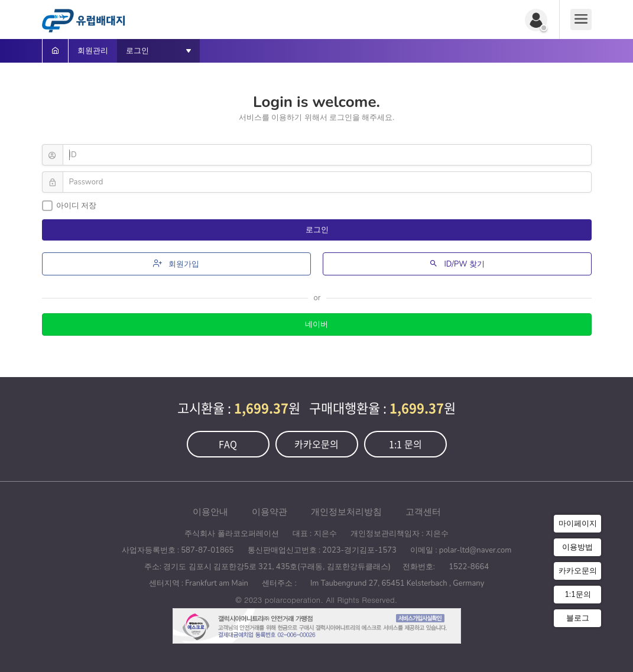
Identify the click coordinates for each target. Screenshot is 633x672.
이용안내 (210, 512)
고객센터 (423, 512)
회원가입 (176, 264)
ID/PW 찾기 (457, 264)
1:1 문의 (405, 444)
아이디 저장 (69, 206)
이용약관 (270, 512)
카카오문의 (316, 444)
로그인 (318, 230)
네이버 (316, 324)
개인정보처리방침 (346, 512)
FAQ (228, 444)
